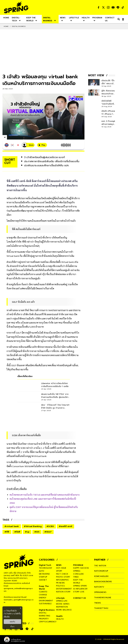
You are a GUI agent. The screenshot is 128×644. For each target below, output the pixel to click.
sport (59, 571)
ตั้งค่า (13, 627)
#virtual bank (12, 526)
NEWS (59, 565)
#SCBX (50, 526)
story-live (79, 592)
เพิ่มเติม (7, 617)
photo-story (63, 577)
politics (60, 586)
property (44, 619)
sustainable (45, 604)
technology (46, 568)
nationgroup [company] (101, 571)
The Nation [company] (100, 566)
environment (46, 601)
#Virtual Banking (33, 526)
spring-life (62, 601)
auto (42, 571)
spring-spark (80, 586)
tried (76, 577)
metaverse (44, 574)
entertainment (64, 589)
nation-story (63, 592)
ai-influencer (80, 589)
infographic (63, 580)
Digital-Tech (45, 565)
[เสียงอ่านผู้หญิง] (28, 145)
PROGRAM (78, 565)
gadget (43, 580)
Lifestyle (60, 598)
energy (43, 598)
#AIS (37, 532)
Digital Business (19, 26)
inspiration (62, 607)
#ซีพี (7, 532)
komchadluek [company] (101, 576)
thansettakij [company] (101, 608)
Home (6, 26)
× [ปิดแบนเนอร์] (20, 608)
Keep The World (44, 588)
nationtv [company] (99, 587)
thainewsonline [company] (103, 598)
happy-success (81, 568)
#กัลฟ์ (17, 532)
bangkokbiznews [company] (103, 582)
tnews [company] (98, 603)
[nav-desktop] (6, 18)
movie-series (63, 604)
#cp (27, 532)
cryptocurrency (48, 622)
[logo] (16, 7)
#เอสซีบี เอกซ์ (65, 526)
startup (43, 577)
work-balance (64, 610)
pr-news (60, 583)
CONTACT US (79, 598)
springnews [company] (100, 592)
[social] (99, 7)
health (60, 619)
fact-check (62, 574)
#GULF (48, 532)
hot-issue (61, 568)
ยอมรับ (12, 622)
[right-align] (118, 19)
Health (59, 616)
